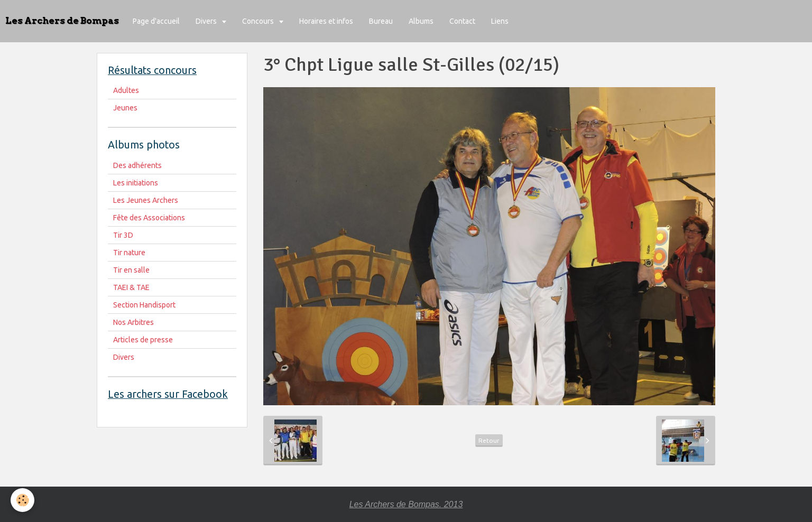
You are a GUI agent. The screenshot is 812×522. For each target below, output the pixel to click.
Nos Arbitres (133, 322)
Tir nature (129, 253)
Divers (207, 21)
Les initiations (136, 183)
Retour (489, 440)
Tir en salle (131, 270)
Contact (462, 21)
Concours (259, 21)
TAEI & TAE (131, 287)
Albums (421, 21)
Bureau (381, 21)
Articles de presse (143, 340)
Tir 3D (123, 235)
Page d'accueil (156, 21)
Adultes (126, 90)
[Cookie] (22, 500)
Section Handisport (144, 305)
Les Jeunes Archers (146, 200)
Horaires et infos (326, 21)
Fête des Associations (149, 218)
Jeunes (125, 108)
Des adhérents (137, 165)
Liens (500, 21)
